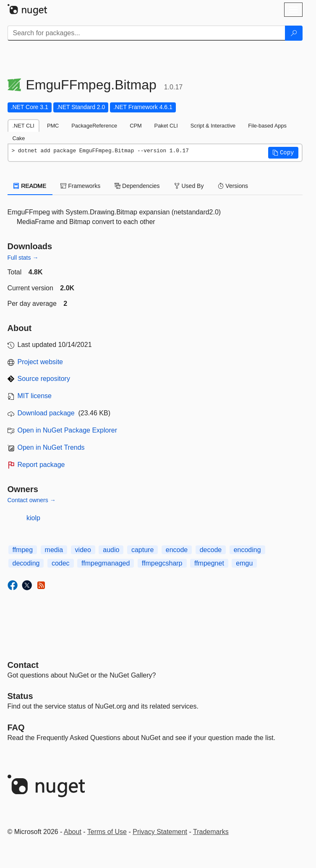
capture (142, 550)
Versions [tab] (233, 186)
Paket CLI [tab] (166, 126)
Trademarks (211, 832)
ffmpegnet (209, 563)
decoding (26, 563)
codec (61, 563)
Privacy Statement (160, 832)
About (73, 832)
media (54, 550)
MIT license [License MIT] (35, 396)
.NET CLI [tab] (24, 126)
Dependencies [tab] (137, 186)
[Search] (294, 33)
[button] (283, 153)
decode (211, 550)
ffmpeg (23, 550)
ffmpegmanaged (106, 563)
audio (111, 550)
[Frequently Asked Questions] (16, 727)
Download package (46, 413)
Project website (40, 362)
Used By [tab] (189, 186)
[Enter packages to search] (146, 33)
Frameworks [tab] (80, 186)
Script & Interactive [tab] (213, 126)
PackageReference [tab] (94, 126)
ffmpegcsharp (162, 563)
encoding (247, 550)
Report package (41, 465)
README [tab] (30, 186)
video (83, 550)
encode (177, 550)
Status (20, 696)
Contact (23, 665)
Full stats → (23, 258)
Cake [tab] (19, 138)
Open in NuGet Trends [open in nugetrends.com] (51, 447)
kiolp (33, 518)
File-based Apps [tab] (267, 126)
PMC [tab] (53, 126)
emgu (244, 563)
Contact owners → (32, 500)
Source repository (44, 379)
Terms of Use (107, 832)
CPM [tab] (136, 126)
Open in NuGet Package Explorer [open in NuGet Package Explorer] (67, 430)
